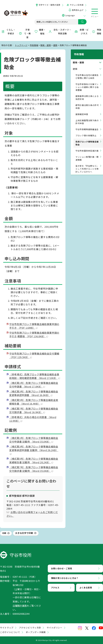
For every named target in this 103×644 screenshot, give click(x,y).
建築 (55, 45)
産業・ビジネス (82, 32)
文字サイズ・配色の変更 (50, 5)
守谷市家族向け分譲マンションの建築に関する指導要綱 (87, 84)
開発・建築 (46, 45)
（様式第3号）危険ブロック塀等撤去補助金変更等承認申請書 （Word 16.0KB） (34, 393)
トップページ (21, 45)
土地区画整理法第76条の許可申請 (87, 119)
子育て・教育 (25, 34)
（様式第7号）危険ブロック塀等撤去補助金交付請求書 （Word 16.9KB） (34, 410)
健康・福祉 (40, 32)
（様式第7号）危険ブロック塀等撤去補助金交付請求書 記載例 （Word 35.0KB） (34, 469)
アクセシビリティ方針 (30, 628)
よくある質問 (86, 587)
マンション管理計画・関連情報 (87, 155)
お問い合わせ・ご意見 (62, 568)
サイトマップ (7, 628)
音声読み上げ (78, 10)
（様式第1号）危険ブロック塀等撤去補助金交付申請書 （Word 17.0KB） (34, 385)
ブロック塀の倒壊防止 (86, 133)
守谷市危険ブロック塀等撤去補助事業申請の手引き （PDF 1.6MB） (34, 326)
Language (70, 15)
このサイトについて (10, 632)
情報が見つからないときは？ (65, 578)
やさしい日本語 (77, 5)
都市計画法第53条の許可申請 (87, 104)
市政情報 (97, 32)
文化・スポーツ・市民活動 (60, 32)
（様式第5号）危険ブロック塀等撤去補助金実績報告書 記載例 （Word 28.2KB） (34, 460)
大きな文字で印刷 (24, 533)
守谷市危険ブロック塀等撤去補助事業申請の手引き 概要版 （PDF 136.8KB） (34, 334)
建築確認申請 (82, 111)
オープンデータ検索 (36, 632)
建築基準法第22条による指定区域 (87, 95)
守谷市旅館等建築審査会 (87, 126)
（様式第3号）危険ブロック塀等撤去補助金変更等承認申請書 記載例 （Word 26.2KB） (34, 450)
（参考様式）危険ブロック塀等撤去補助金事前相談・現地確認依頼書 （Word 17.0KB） (35, 376)
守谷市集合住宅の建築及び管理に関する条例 (87, 74)
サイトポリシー (54, 628)
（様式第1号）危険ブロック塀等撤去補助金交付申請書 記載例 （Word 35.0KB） (34, 440)
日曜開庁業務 (20, 606)
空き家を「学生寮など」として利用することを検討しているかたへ (87, 166)
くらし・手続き (8, 32)
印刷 (4, 533)
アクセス (55, 587)
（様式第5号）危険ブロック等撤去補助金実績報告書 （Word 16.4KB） (34, 402)
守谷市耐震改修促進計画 (87, 148)
